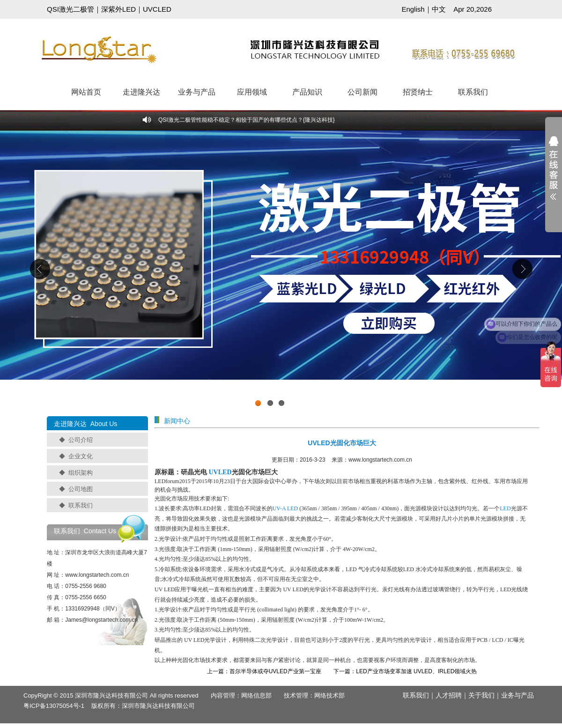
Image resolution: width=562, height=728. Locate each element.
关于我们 (481, 695)
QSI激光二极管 (70, 9)
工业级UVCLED (281, 271)
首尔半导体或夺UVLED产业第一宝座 (275, 671)
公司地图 (81, 489)
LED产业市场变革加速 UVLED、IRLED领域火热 (416, 671)
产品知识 (307, 92)
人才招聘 (449, 695)
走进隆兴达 (141, 92)
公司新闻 (362, 92)
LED (505, 508)
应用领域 (252, 92)
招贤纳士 (418, 92)
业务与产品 (197, 92)
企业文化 (81, 456)
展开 (554, 174)
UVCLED (157, 9)
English (413, 9)
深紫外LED (118, 9)
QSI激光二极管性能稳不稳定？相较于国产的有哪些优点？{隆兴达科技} (247, 120)
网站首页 (86, 92)
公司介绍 (81, 440)
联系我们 (473, 92)
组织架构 (81, 473)
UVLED (220, 472)
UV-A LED (285, 508)
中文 (439, 9)
